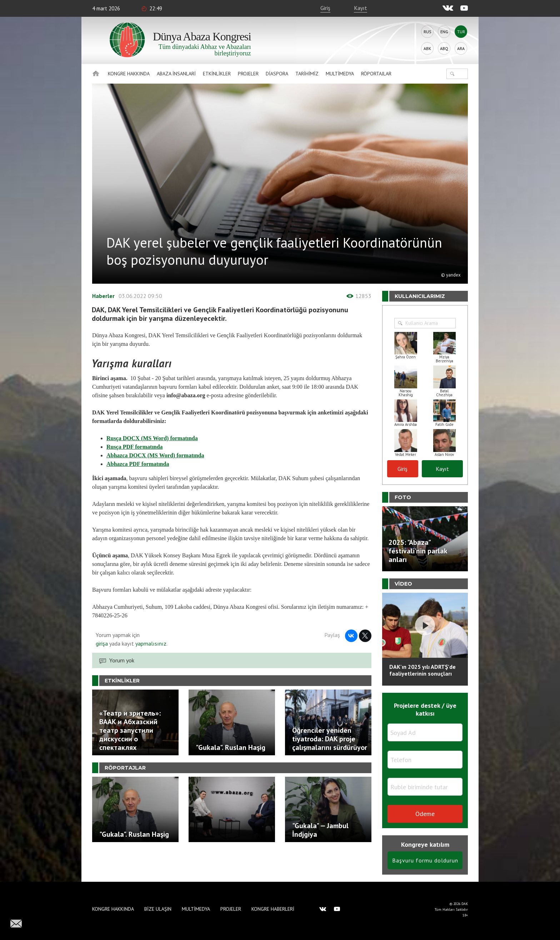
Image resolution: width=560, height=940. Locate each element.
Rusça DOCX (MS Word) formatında (152, 438)
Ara (461, 48)
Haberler (103, 296)
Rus (427, 32)
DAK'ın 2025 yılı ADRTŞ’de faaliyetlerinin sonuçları (422, 670)
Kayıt (361, 8)
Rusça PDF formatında (135, 447)
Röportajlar (376, 74)
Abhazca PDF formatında (138, 464)
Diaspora (277, 74)
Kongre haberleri (273, 909)
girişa (102, 643)
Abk (427, 48)
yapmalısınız (150, 643)
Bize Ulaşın (158, 909)
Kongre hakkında (129, 74)
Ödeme (425, 814)
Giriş (325, 8)
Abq (444, 48)
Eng (444, 32)
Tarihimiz (307, 74)
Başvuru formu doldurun (425, 860)
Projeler (248, 74)
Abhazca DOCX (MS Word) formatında (155, 455)
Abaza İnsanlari (176, 74)
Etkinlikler (217, 74)
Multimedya (340, 74)
